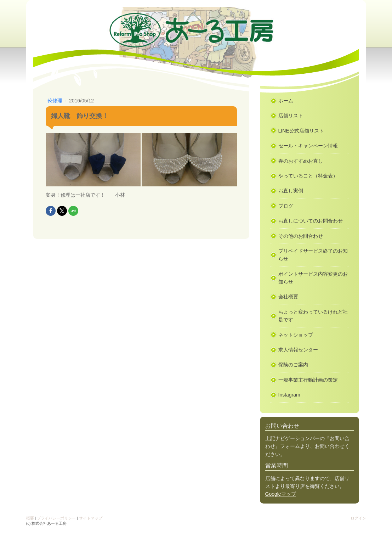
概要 (30, 518)
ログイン (358, 518)
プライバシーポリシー (56, 518)
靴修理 (56, 101)
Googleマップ (281, 494)
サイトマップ (91, 518)
